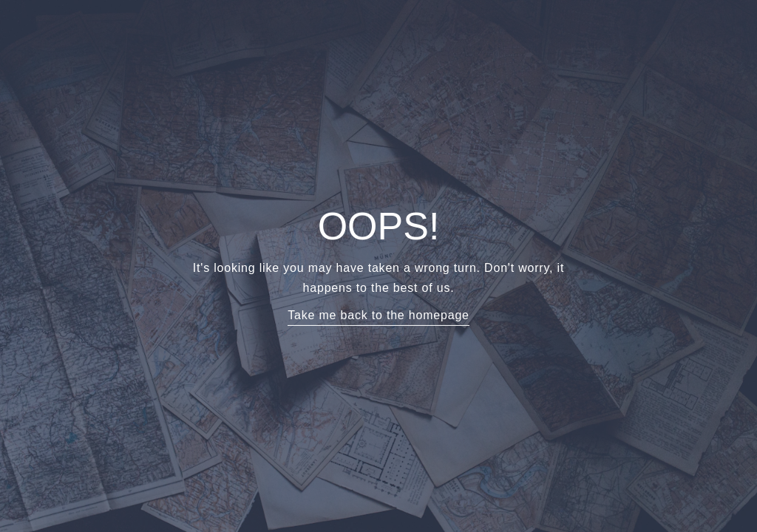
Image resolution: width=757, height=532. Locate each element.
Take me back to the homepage (378, 315)
